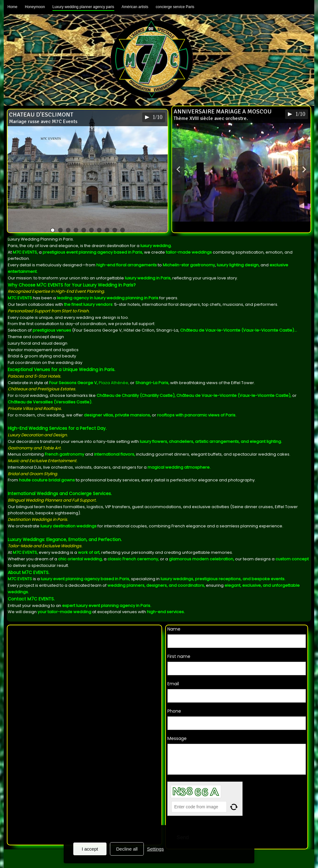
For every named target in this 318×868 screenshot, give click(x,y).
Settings (155, 849)
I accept (90, 849)
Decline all (127, 849)
